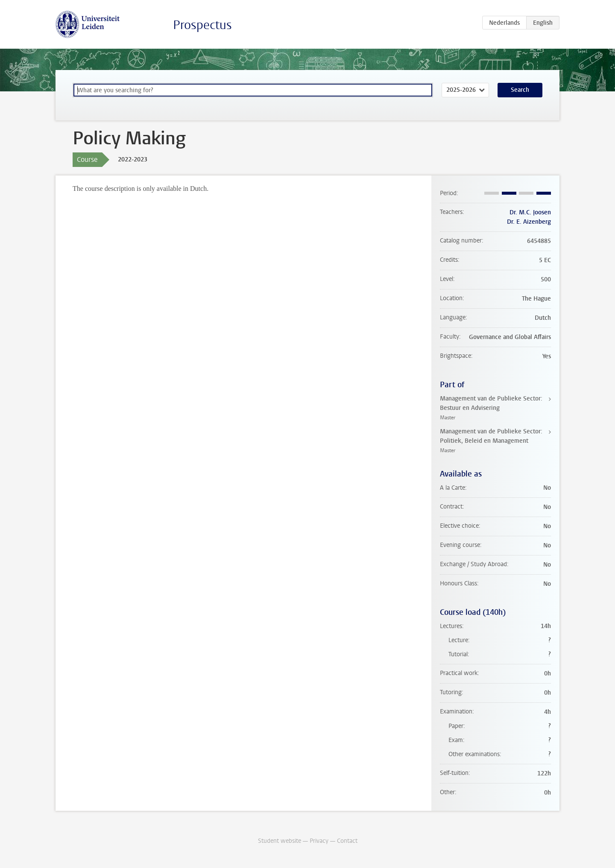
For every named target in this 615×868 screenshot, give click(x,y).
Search (520, 90)
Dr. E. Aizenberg (529, 222)
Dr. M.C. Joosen (530, 212)
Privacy (319, 841)
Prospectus (202, 25)
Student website (280, 841)
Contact (347, 841)
